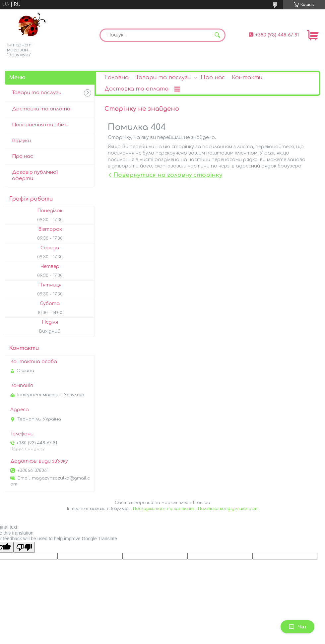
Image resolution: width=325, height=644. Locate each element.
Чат (297, 627)
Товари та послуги (163, 78)
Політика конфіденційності (228, 509)
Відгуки (21, 141)
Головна (117, 78)
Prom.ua (202, 503)
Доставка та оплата (136, 89)
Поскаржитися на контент (163, 509)
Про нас (213, 78)
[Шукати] (217, 35)
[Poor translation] (24, 547)
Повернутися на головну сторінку (168, 175)
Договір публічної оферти (35, 175)
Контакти (247, 78)
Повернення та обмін (40, 125)
